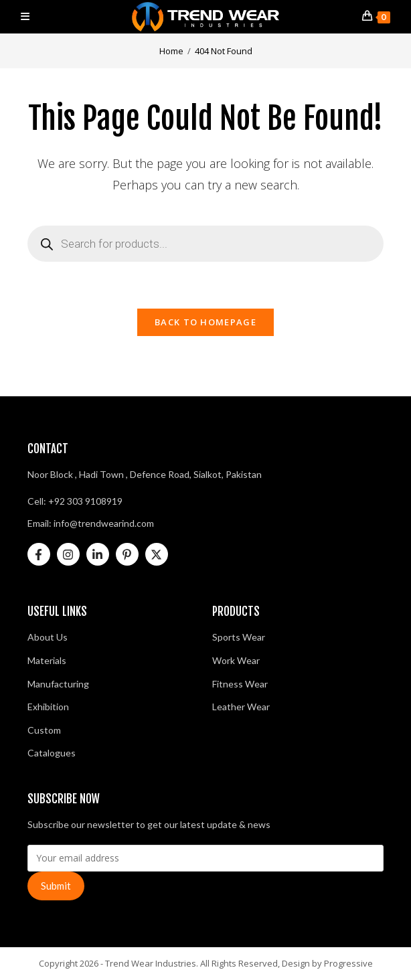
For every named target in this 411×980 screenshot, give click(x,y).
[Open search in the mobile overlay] (206, 244)
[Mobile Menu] (25, 16)
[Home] (171, 51)
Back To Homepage (205, 322)
